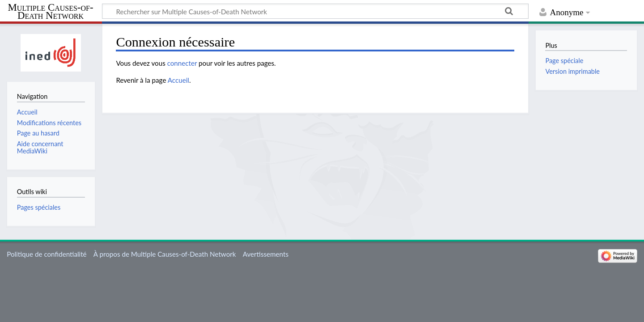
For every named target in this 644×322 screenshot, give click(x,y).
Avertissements (266, 254)
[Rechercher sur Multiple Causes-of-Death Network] (315, 11)
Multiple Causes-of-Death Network (51, 12)
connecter (182, 63)
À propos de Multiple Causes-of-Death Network (165, 254)
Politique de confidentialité (47, 254)
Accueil (178, 80)
